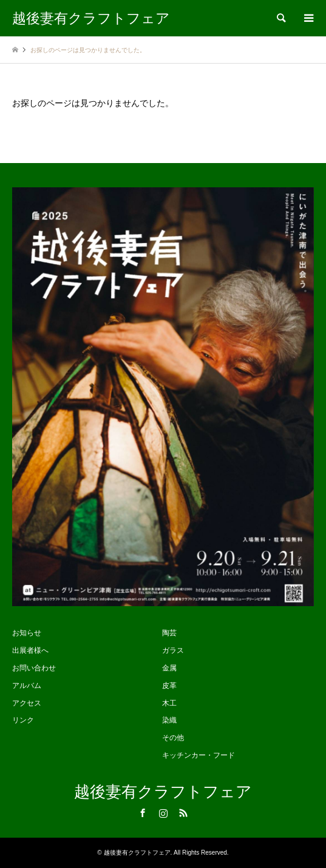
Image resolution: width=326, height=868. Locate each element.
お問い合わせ (34, 668)
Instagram (163, 813)
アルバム (27, 686)
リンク (23, 720)
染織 (169, 720)
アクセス (27, 703)
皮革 (169, 686)
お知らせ (27, 633)
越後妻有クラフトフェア (163, 792)
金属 (169, 668)
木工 (169, 703)
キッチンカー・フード (199, 755)
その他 (173, 738)
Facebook (143, 813)
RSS (183, 813)
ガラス (173, 650)
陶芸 (169, 633)
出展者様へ (30, 650)
